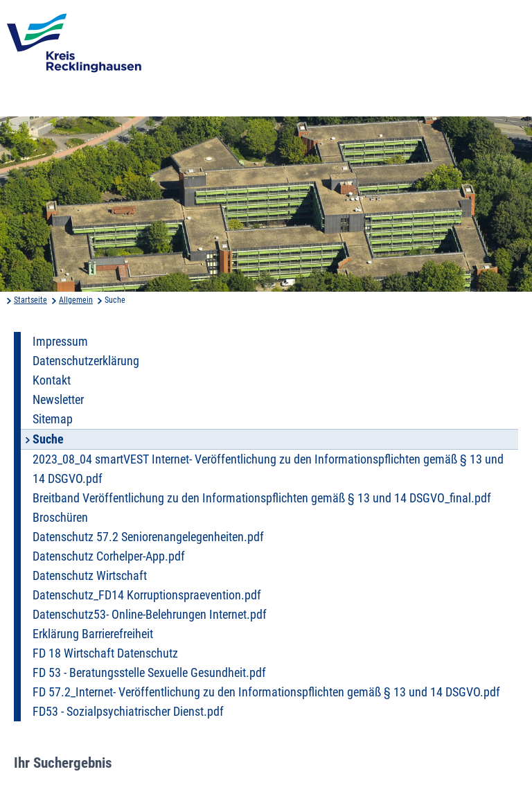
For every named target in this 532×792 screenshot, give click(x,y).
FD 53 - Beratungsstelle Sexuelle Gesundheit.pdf (149, 673)
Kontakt (52, 380)
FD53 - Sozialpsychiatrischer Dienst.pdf (128, 712)
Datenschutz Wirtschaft (90, 576)
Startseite (30, 300)
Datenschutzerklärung (86, 361)
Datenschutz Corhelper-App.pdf (109, 556)
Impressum (60, 342)
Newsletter (58, 400)
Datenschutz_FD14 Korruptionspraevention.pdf (147, 595)
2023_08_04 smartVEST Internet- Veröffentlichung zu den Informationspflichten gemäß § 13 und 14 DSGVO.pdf (268, 469)
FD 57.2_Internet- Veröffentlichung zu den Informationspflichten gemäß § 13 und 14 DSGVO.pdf (266, 692)
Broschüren (60, 518)
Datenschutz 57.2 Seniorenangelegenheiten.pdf (148, 537)
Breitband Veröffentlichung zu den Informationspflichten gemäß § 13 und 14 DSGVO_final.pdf (262, 498)
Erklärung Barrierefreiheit (93, 634)
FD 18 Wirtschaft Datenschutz (105, 653)
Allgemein (76, 300)
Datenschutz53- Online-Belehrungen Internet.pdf (150, 615)
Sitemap (53, 419)
